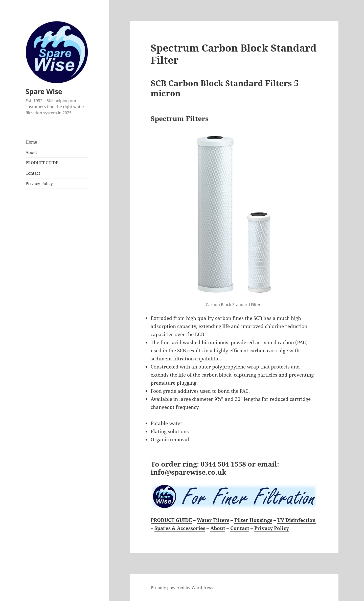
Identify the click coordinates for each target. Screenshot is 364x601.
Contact (33, 173)
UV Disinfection (297, 520)
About (31, 152)
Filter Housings (253, 520)
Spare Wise (44, 91)
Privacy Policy (39, 183)
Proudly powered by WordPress (182, 588)
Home (31, 142)
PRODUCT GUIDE (42, 163)
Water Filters (213, 520)
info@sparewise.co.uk (188, 472)
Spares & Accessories (180, 528)
